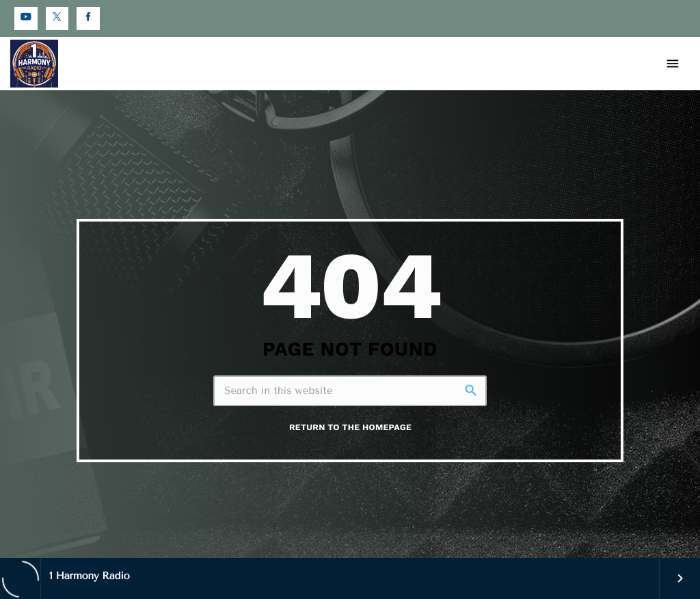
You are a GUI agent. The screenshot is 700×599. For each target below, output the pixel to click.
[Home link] (34, 64)
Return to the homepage (350, 428)
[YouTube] (26, 18)
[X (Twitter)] (57, 18)
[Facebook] (88, 18)
